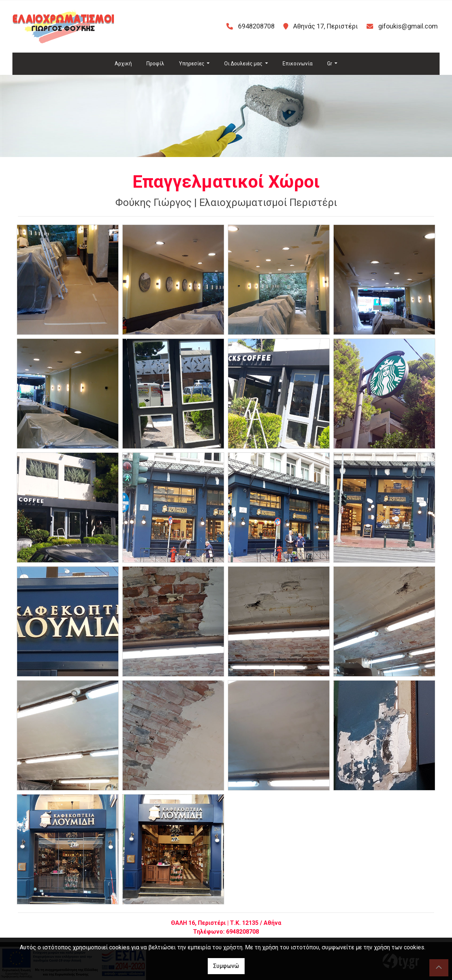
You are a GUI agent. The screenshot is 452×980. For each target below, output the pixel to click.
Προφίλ (155, 64)
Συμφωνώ (226, 966)
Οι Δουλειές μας (244, 64)
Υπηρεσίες (192, 64)
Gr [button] (330, 64)
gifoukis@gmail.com (408, 26)
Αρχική (123, 64)
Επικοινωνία (298, 64)
